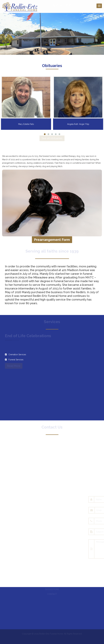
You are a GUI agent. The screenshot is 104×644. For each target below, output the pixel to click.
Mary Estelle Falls (26, 124)
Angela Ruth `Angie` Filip (78, 124)
